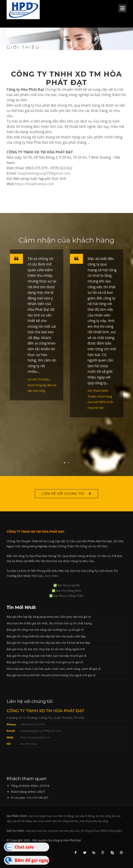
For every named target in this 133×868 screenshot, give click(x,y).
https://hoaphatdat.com (35, 184)
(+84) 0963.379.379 (32, 724)
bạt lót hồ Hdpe (22, 821)
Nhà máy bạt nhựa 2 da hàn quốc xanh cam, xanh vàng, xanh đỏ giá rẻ (54, 669)
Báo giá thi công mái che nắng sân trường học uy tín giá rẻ (45, 630)
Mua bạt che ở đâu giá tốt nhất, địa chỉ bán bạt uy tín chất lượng (49, 623)
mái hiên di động (63, 816)
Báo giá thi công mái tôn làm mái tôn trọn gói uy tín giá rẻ (45, 662)
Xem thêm (52, 576)
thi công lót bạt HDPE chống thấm (101, 831)
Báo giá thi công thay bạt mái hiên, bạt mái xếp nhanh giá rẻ (47, 656)
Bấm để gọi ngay (32, 860)
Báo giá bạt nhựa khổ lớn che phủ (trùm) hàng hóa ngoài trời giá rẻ (51, 675)
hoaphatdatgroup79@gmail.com (44, 173)
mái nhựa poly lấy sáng (94, 821)
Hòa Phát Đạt (28, 744)
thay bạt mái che (36, 831)
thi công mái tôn (68, 821)
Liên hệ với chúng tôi (63, 494)
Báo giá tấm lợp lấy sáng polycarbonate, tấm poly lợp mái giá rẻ (49, 617)
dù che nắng (103, 816)
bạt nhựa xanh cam (45, 821)
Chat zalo (24, 847)
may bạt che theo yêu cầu (64, 831)
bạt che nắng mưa (40, 816)
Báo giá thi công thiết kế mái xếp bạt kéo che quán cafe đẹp (46, 636)
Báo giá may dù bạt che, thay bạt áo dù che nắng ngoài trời (46, 649)
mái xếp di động (84, 816)
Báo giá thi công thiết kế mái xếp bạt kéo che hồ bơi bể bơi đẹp (48, 643)
